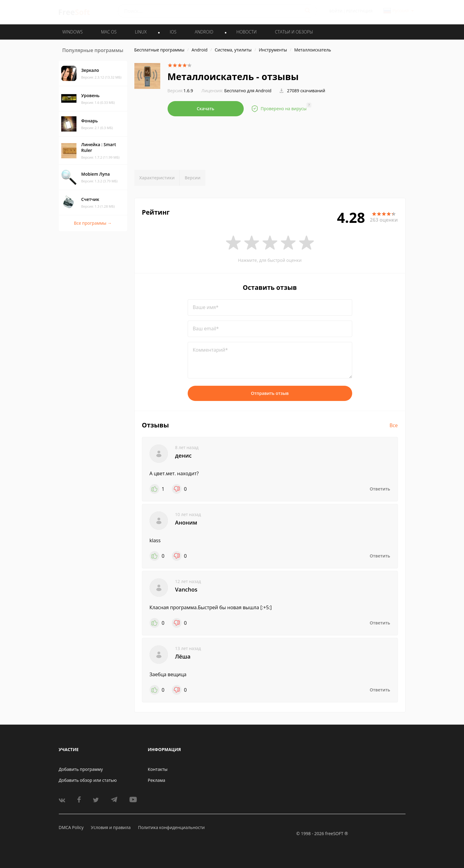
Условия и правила (111, 827)
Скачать (206, 109)
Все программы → (93, 223)
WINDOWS (73, 32)
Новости (246, 32)
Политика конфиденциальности (171, 827)
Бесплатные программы (159, 50)
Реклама (156, 780)
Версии (193, 178)
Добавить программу (81, 769)
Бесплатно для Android (248, 91)
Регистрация (359, 11)
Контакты (158, 769)
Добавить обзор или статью (88, 780)
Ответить (380, 489)
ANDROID (204, 32)
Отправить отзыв (270, 393)
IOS (173, 32)
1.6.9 (180, 91)
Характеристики (157, 178)
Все (394, 425)
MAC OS (109, 32)
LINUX (141, 32)
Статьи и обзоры (294, 32)
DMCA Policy (71, 827)
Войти (336, 11)
